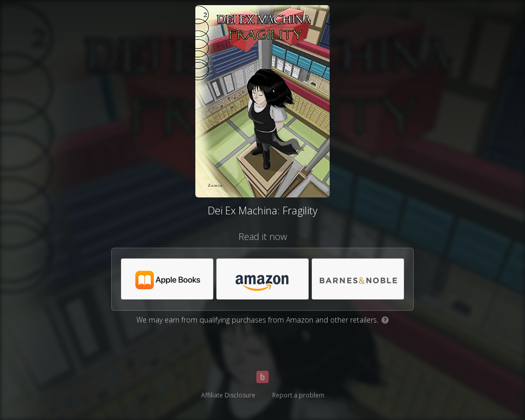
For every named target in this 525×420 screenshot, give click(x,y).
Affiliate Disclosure (228, 395)
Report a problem (298, 395)
